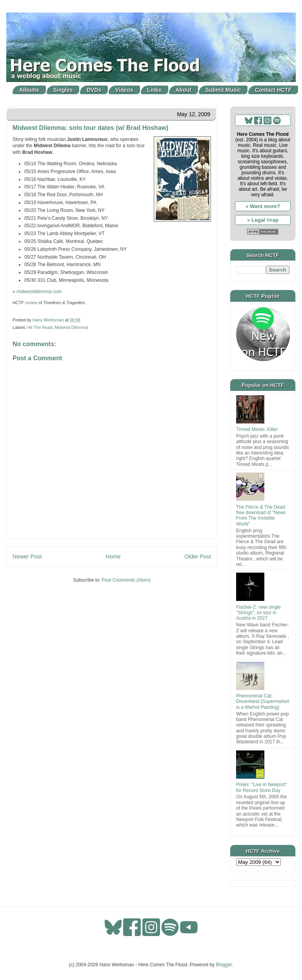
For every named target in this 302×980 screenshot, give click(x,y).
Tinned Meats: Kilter (257, 429)
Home (113, 557)
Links (154, 90)
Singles (63, 90)
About (184, 90)
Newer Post (27, 557)
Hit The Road (40, 327)
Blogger (224, 965)
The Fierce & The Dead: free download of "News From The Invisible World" (261, 516)
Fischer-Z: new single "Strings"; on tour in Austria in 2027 (258, 613)
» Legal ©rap (263, 220)
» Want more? (263, 206)
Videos (124, 90)
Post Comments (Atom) (126, 580)
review (31, 303)
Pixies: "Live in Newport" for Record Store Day (262, 787)
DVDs (94, 90)
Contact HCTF (273, 90)
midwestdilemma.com (39, 292)
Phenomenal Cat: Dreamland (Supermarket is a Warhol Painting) (263, 702)
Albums (29, 90)
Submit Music (223, 90)
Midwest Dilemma (71, 327)
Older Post (198, 557)
